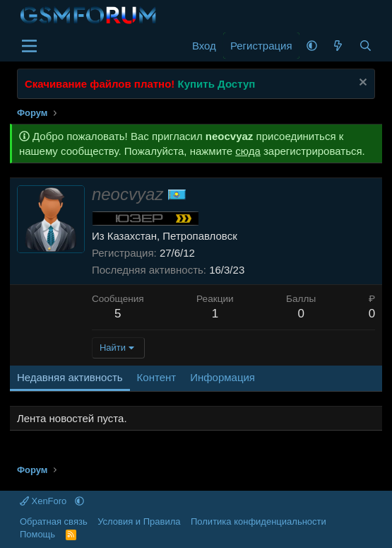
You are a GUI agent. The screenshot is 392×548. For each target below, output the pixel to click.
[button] (312, 46)
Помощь (37, 534)
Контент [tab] (157, 377)
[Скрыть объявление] (361, 84)
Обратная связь (54, 521)
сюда (248, 151)
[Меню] (29, 46)
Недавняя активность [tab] (70, 377)
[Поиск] (366, 46)
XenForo (44, 501)
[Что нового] (338, 46)
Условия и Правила (139, 521)
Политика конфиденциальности (259, 521)
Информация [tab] (222, 377)
